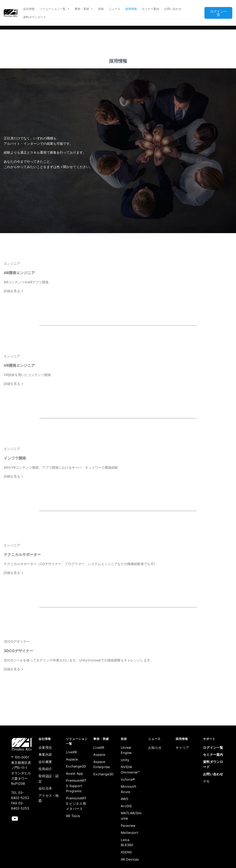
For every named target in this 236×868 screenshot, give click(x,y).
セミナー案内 (150, 9)
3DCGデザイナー (18, 651)
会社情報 (29, 9)
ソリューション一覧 (55, 9)
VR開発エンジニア (19, 365)
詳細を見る (14, 291)
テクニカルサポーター (22, 554)
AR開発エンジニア (19, 273)
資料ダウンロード (35, 17)
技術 (101, 9)
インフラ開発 (15, 458)
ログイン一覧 (218, 13)
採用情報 (131, 9)
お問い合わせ (173, 9)
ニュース (115, 9)
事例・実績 (84, 9)
